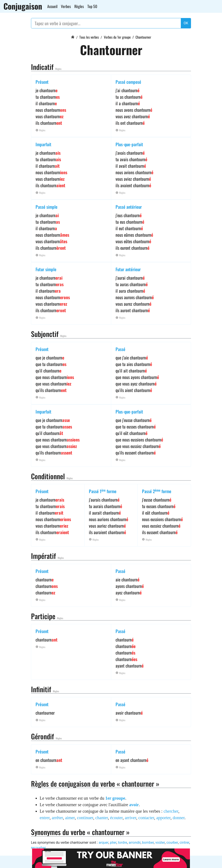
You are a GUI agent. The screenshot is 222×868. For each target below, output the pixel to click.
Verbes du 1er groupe (117, 37)
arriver (131, 818)
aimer (70, 818)
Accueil (52, 6)
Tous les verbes (89, 37)
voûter (160, 843)
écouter (116, 818)
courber (172, 843)
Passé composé (128, 82)
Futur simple (46, 269)
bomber (148, 843)
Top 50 (92, 6)
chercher (171, 811)
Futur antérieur (128, 269)
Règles (79, 6)
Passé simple (47, 207)
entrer (45, 818)
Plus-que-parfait (129, 144)
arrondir (135, 843)
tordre (122, 843)
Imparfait (43, 144)
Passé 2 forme (157, 491)
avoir (134, 805)
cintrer (184, 843)
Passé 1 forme (103, 491)
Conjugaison (23, 6)
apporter (163, 818)
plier (113, 843)
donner (179, 818)
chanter (102, 818)
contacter (146, 818)
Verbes (66, 6)
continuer (85, 818)
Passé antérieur (129, 207)
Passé (120, 349)
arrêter (57, 818)
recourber (38, 848)
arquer (104, 843)
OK (186, 23)
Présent (42, 82)
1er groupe (115, 798)
